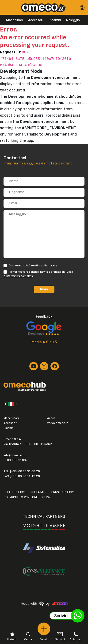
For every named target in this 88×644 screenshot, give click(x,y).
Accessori (36, 20)
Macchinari (15, 20)
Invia (44, 289)
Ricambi (55, 20)
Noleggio (73, 20)
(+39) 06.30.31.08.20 (25, 471)
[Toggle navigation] (7, 7)
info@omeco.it (14, 455)
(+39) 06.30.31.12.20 (25, 476)
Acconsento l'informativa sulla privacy (33, 266)
